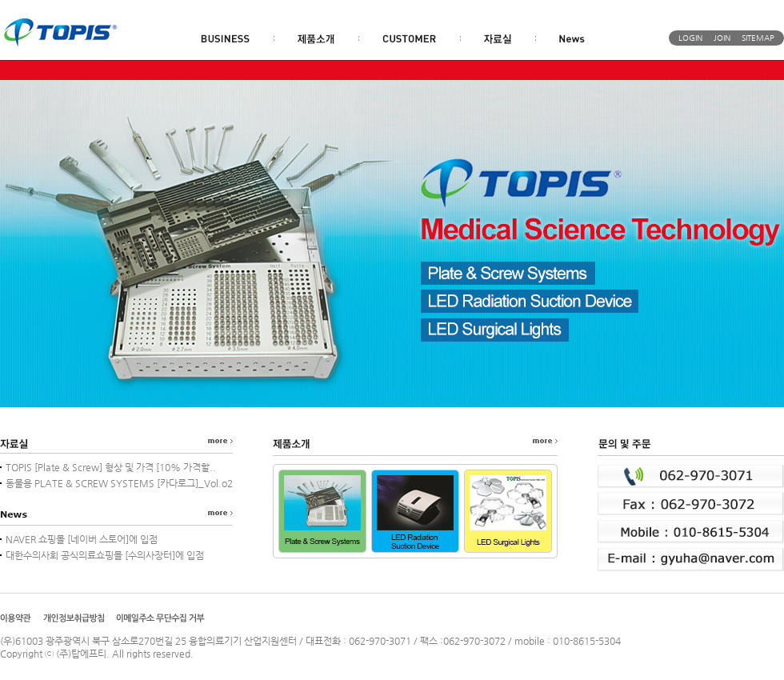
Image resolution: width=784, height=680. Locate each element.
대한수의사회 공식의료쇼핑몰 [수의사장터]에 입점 (105, 555)
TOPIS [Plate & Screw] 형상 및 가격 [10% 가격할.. (111, 467)
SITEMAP (758, 38)
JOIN (722, 38)
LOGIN (690, 38)
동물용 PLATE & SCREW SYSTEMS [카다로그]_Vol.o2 (119, 483)
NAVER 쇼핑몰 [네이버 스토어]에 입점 (82, 539)
